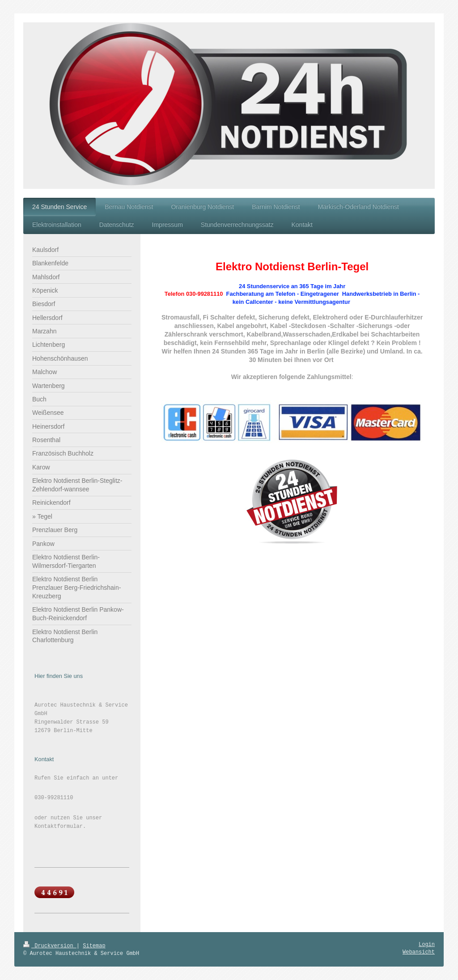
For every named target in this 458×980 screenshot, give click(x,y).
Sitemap (94, 946)
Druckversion (50, 946)
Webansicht (419, 952)
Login (427, 945)
